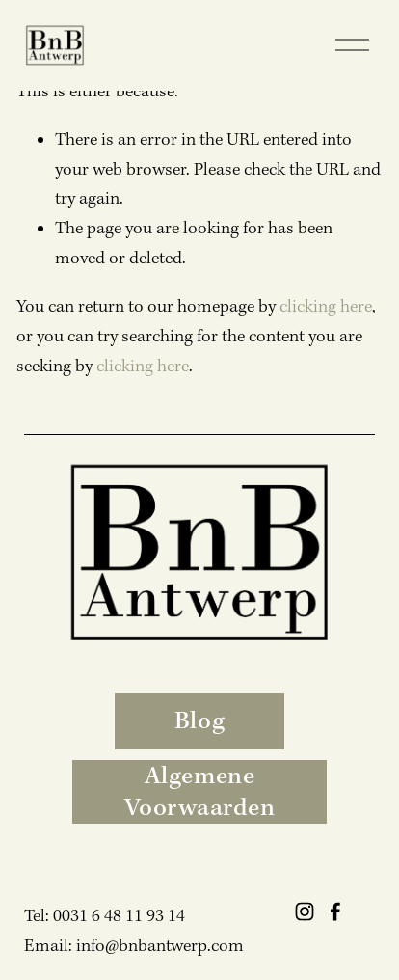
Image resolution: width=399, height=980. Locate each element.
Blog (199, 721)
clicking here (326, 306)
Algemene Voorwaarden (200, 792)
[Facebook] (335, 912)
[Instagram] (305, 912)
